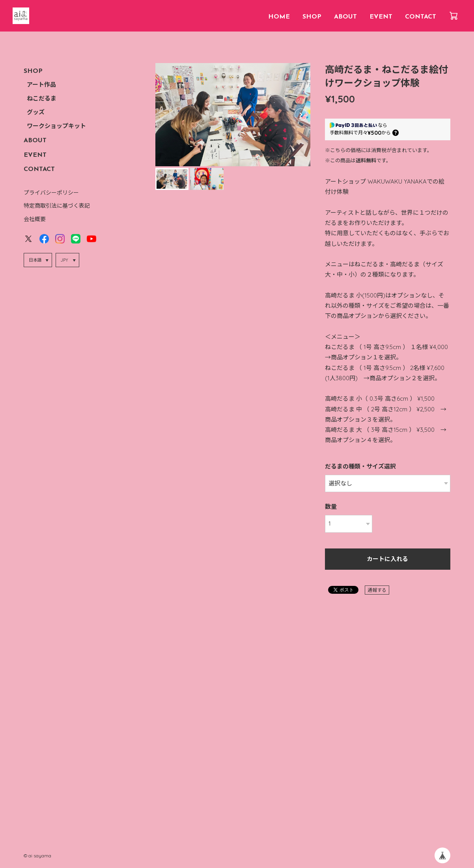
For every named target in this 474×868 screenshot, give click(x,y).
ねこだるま (42, 99)
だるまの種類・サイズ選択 (360, 466)
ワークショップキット (56, 127)
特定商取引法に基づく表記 (57, 206)
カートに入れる (387, 560)
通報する (377, 590)
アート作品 (41, 85)
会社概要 (35, 219)
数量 (331, 506)
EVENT (381, 17)
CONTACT (421, 17)
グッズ (36, 113)
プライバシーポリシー (51, 193)
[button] (301, 115)
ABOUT (345, 17)
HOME (279, 17)
